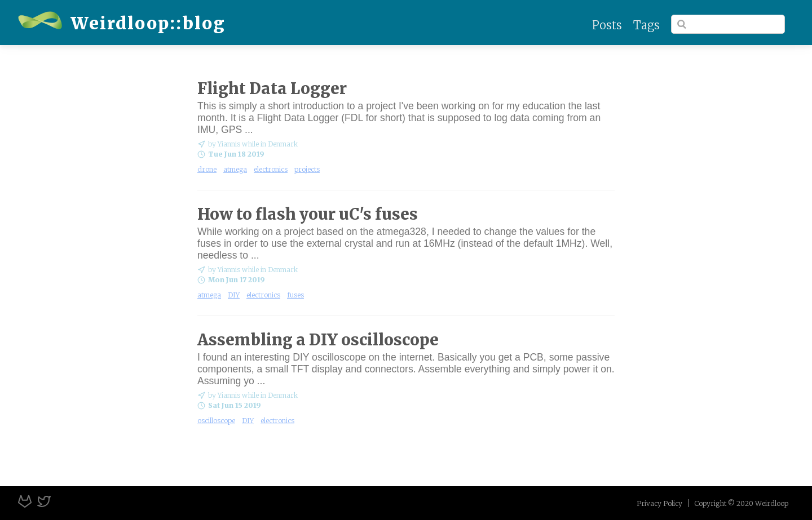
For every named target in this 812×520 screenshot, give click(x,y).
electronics (271, 169)
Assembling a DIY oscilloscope (318, 340)
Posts (607, 25)
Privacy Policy (659, 503)
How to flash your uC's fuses (308, 214)
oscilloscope (216, 421)
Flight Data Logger (272, 88)
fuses (295, 295)
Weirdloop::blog (122, 23)
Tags (646, 25)
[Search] (728, 24)
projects (307, 169)
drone (207, 169)
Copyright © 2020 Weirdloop (741, 503)
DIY (234, 295)
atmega (235, 169)
